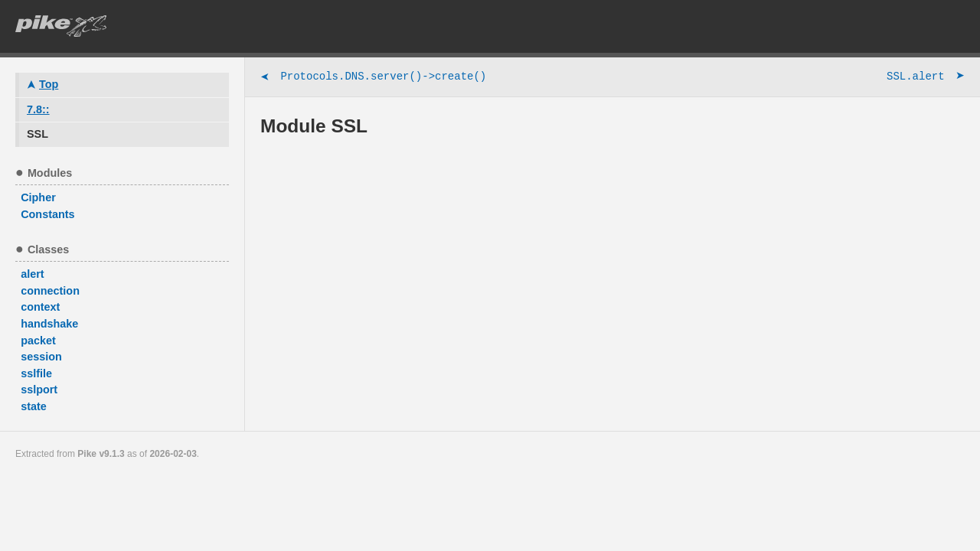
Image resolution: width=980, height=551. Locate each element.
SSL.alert (926, 78)
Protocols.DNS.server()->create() (373, 78)
